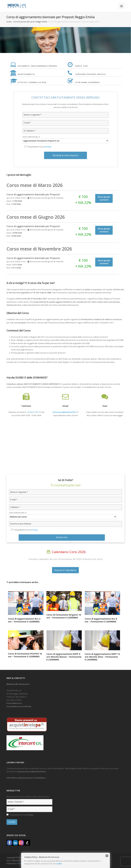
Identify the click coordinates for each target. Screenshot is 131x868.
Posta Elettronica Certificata (19, 706)
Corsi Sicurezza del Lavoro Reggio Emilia (30, 22)
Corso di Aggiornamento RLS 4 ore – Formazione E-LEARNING (24, 620)
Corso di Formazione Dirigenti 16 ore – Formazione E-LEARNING (64, 616)
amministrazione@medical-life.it (31, 772)
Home (9, 22)
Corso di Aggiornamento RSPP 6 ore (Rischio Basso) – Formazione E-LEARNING (64, 657)
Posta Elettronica (14, 703)
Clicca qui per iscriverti (104, 198)
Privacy (48, 147)
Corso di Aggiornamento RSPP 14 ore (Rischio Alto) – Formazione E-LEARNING (102, 657)
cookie (59, 864)
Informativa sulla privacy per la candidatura (26, 778)
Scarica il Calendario (65, 570)
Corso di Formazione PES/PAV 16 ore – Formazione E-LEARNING (25, 655)
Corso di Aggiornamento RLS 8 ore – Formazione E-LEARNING (101, 620)
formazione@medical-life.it (65, 412)
